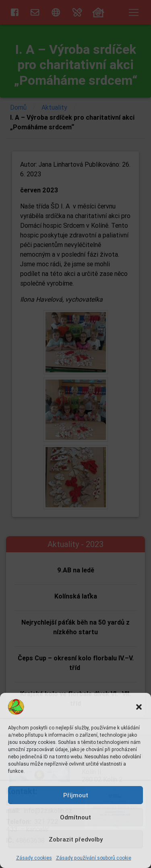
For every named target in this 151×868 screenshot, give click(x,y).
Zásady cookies (34, 858)
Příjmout (76, 795)
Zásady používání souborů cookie (94, 858)
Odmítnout (75, 817)
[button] (139, 707)
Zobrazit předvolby (76, 839)
